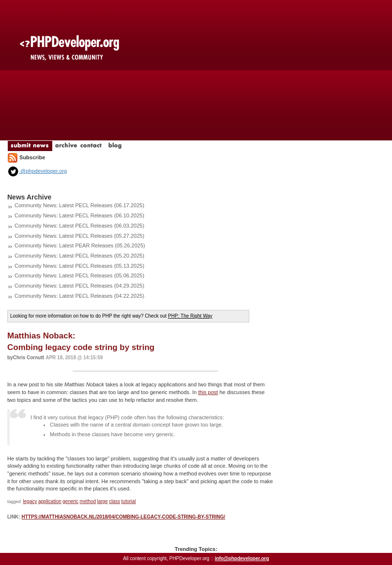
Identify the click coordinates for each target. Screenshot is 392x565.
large (102, 501)
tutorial (129, 501)
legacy (30, 501)
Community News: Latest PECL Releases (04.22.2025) (79, 296)
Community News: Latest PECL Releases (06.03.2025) (79, 226)
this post (208, 392)
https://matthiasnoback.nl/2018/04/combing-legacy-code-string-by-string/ (123, 517)
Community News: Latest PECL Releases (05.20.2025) (79, 256)
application (50, 501)
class (114, 501)
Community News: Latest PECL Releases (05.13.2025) (79, 266)
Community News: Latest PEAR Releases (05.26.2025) (80, 245)
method (88, 501)
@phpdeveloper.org (37, 171)
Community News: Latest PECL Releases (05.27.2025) (79, 236)
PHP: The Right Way (190, 316)
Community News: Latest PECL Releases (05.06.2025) (79, 275)
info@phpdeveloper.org (242, 558)
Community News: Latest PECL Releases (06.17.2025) (79, 205)
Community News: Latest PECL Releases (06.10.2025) (79, 215)
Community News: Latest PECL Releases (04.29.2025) (79, 286)
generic (70, 501)
